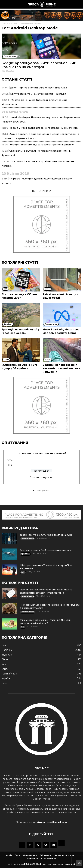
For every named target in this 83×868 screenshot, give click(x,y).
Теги (18, 855)
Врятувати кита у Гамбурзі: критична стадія (46, 550)
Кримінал (10, 62)
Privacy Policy (48, 859)
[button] (37, 108)
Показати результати (42, 477)
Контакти (33, 859)
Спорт (7, 50)
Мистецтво (11, 88)
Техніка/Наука (13, 75)
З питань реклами (65, 855)
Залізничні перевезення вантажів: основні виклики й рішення (61, 368)
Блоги (7, 100)
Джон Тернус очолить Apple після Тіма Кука (46, 535)
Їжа (5, 81)
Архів (9, 855)
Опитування (30, 855)
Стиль (7, 69)
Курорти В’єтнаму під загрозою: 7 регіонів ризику (42, 145)
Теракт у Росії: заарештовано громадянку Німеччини (44, 128)
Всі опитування (42, 491)
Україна (8, 18)
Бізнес (7, 37)
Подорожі (11, 94)
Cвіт (5, 12)
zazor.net (70, 864)
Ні (11, 465)
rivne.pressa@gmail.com (52, 822)
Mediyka (41, 864)
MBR (27, 864)
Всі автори (46, 855)
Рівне (6, 24)
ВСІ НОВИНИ (41, 191)
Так (11, 461)
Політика (10, 31)
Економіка (11, 56)
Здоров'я (10, 43)
